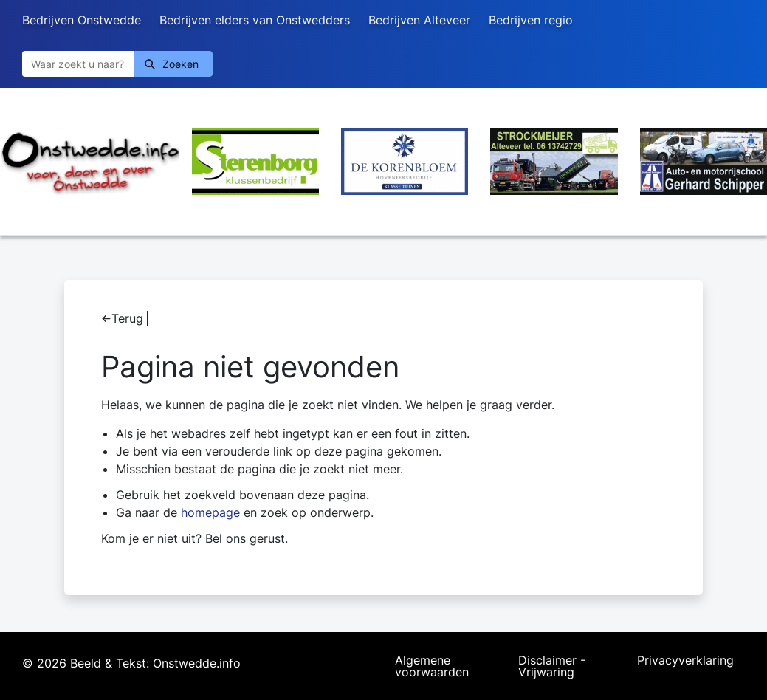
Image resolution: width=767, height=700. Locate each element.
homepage (210, 512)
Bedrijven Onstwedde (82, 20)
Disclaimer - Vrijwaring (552, 666)
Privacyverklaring (685, 661)
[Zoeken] (78, 64)
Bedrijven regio (531, 20)
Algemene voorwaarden (432, 666)
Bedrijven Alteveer (419, 20)
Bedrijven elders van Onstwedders (255, 20)
